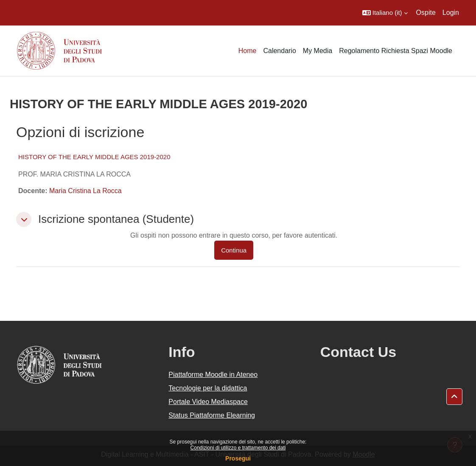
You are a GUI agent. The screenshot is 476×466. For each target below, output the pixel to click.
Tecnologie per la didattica (208, 388)
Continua (234, 250)
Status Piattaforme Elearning (212, 415)
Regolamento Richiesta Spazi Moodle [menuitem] (396, 51)
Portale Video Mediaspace (208, 402)
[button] (385, 13)
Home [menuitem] (248, 51)
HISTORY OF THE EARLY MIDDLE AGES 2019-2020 (94, 157)
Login (451, 13)
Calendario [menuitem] (279, 51)
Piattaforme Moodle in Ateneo (213, 375)
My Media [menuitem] (318, 51)
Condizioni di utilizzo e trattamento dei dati (238, 448)
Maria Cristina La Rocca (85, 191)
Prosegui (238, 458)
